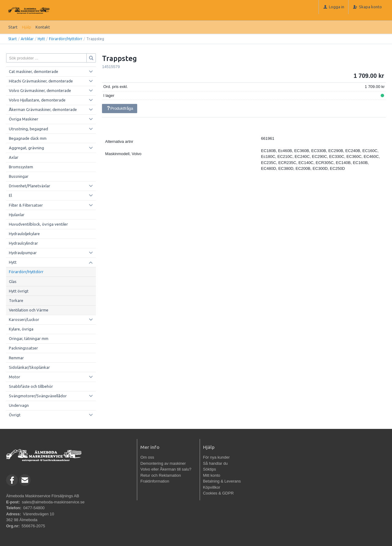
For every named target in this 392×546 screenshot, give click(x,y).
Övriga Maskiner (24, 119)
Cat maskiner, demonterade (34, 71)
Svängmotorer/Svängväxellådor (38, 396)
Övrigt (15, 415)
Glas (13, 281)
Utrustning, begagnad (28, 129)
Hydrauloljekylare (24, 234)
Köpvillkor (212, 487)
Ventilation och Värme (29, 310)
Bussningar (19, 176)
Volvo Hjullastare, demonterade (37, 100)
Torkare (16, 300)
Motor (15, 377)
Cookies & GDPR (218, 493)
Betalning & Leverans (222, 481)
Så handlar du (215, 463)
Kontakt (43, 27)
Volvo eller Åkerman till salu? (166, 469)
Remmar (16, 358)
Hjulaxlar (17, 215)
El (10, 195)
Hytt (41, 39)
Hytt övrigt (19, 291)
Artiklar (27, 39)
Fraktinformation (155, 481)
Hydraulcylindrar (23, 243)
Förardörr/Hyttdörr (66, 39)
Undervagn (19, 405)
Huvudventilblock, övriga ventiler (38, 224)
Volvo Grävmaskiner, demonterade (40, 90)
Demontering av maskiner (163, 463)
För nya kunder (216, 457)
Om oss (147, 457)
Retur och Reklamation (160, 475)
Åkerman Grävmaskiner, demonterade (43, 109)
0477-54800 (34, 508)
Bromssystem (21, 167)
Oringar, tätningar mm (29, 338)
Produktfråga (120, 108)
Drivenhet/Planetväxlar (30, 186)
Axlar (14, 157)
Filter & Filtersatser (26, 205)
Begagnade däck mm (28, 138)
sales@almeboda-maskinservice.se (53, 502)
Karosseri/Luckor (24, 319)
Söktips (210, 469)
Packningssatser (23, 348)
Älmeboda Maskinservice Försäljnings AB (43, 496)
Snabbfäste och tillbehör (31, 386)
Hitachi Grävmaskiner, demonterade (41, 81)
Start (13, 27)
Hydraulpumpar (23, 253)
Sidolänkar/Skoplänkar (29, 367)
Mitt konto (212, 475)
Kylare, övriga (21, 329)
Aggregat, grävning (26, 148)
